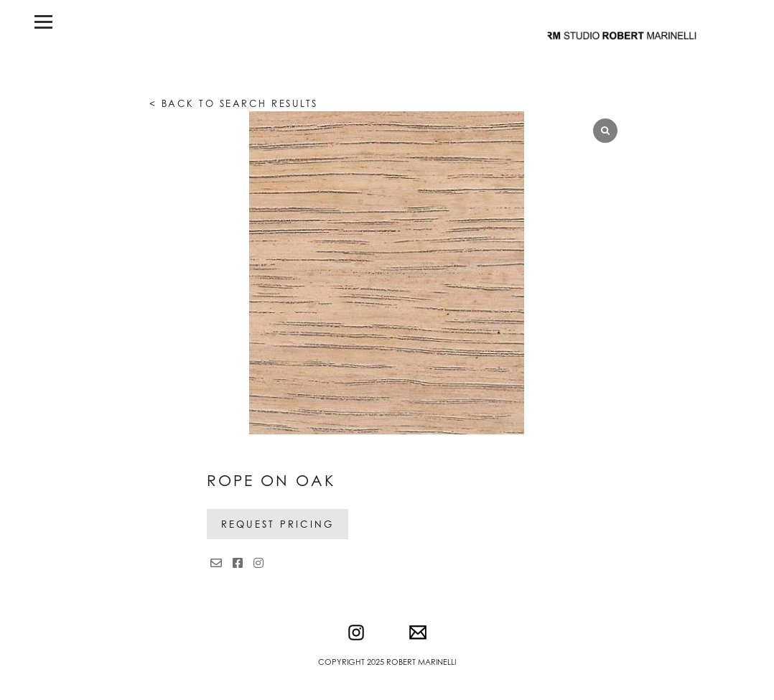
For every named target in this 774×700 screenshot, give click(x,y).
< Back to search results (234, 103)
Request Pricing (278, 524)
